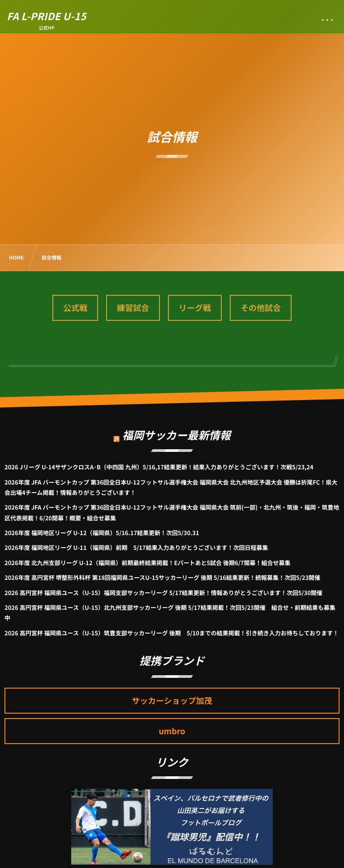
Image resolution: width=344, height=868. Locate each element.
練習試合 (133, 308)
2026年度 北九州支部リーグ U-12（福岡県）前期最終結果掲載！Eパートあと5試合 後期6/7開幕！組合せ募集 (147, 563)
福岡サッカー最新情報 (176, 429)
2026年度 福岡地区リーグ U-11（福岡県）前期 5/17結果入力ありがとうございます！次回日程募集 (136, 547)
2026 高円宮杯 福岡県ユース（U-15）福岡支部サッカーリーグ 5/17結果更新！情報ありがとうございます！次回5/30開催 (163, 593)
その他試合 (261, 308)
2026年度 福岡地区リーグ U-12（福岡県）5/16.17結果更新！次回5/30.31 (102, 533)
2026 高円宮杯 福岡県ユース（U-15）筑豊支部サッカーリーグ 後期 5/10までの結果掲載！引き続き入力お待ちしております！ (172, 633)
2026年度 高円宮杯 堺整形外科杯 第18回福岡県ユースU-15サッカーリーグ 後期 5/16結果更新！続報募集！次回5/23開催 (162, 577)
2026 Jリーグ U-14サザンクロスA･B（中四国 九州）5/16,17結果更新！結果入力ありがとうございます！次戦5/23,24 (159, 467)
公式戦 (75, 308)
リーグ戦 (195, 308)
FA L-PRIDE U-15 (47, 16)
